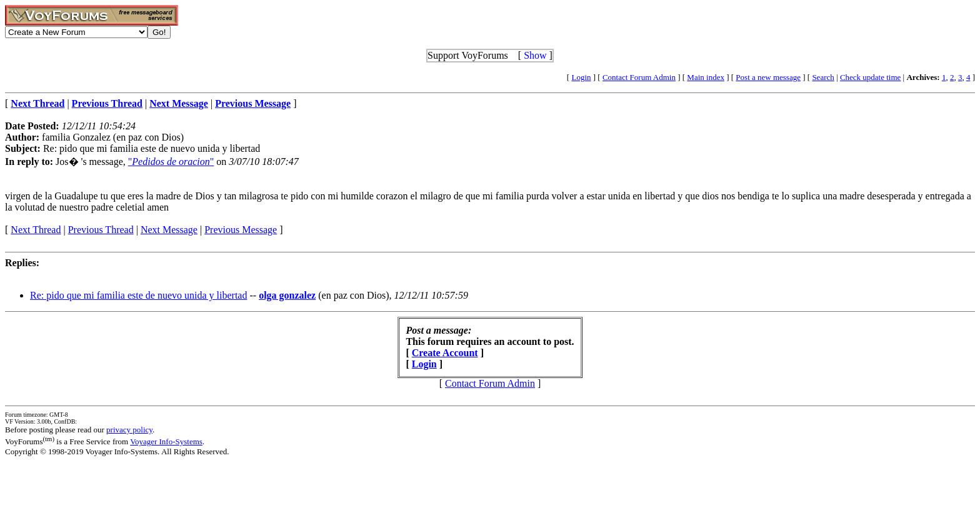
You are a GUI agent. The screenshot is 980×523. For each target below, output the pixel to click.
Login (581, 77)
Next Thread (36, 230)
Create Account (445, 353)
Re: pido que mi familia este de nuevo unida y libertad (138, 295)
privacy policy (129, 430)
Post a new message (768, 77)
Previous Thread (101, 230)
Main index (706, 77)
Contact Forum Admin (639, 77)
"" (171, 162)
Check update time (870, 77)
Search (823, 77)
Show (535, 55)
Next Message (169, 230)
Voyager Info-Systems (166, 441)
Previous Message (241, 230)
